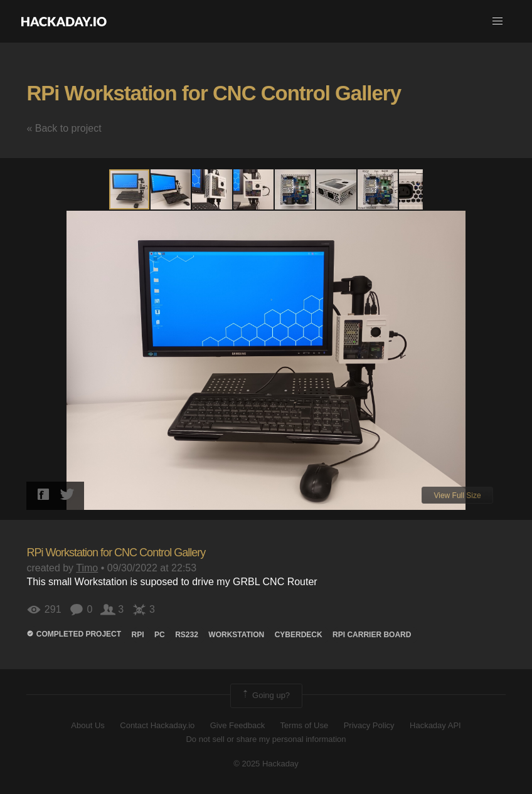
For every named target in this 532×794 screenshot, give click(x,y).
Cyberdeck (299, 635)
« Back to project (64, 128)
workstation (236, 635)
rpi (138, 635)
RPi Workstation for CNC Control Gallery (214, 93)
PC (160, 635)
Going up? (265, 696)
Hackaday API (435, 725)
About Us (88, 725)
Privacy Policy (369, 725)
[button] (497, 21)
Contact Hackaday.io (157, 725)
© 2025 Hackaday (266, 764)
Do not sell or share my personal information (266, 739)
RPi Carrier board (372, 635)
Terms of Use (305, 725)
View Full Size (457, 495)
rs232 (187, 635)
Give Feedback (237, 725)
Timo (87, 568)
